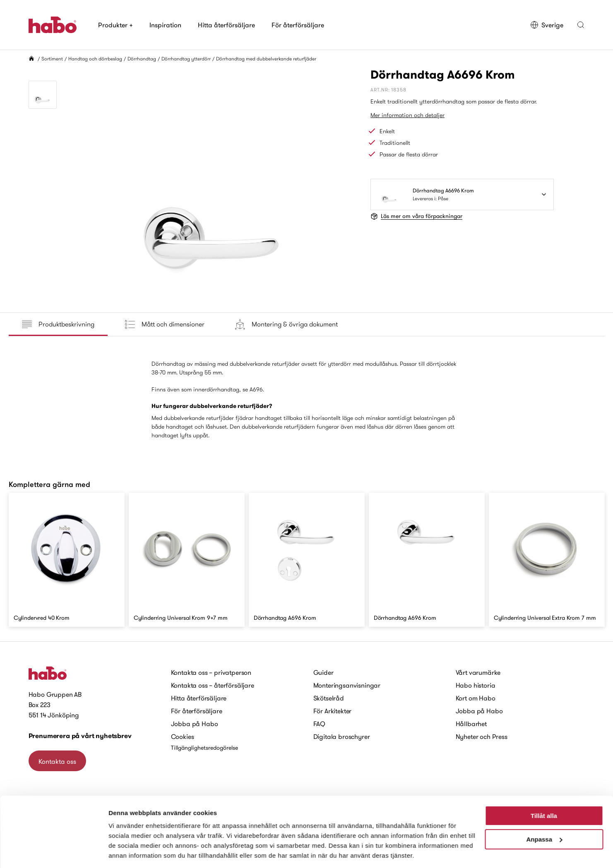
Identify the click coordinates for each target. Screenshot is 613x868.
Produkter (115, 25)
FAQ (320, 724)
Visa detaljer (127, 852)
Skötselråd (329, 698)
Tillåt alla (544, 789)
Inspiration (165, 25)
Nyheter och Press (482, 736)
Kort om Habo (476, 698)
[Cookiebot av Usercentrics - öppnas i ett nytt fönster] (54, 852)
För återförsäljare (298, 25)
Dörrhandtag (142, 59)
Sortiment (52, 59)
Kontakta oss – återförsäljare (213, 685)
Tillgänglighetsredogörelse (204, 748)
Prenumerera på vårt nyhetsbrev (80, 736)
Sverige (547, 25)
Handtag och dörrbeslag (95, 59)
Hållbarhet (471, 724)
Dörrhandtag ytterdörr (186, 59)
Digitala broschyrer (342, 736)
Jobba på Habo (195, 724)
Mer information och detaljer (407, 115)
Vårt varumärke (478, 672)
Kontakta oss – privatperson (211, 672)
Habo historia (476, 685)
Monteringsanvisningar (347, 685)
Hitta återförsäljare (226, 25)
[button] (581, 25)
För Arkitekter (333, 711)
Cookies (183, 736)
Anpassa (544, 812)
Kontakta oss (57, 761)
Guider (323, 672)
